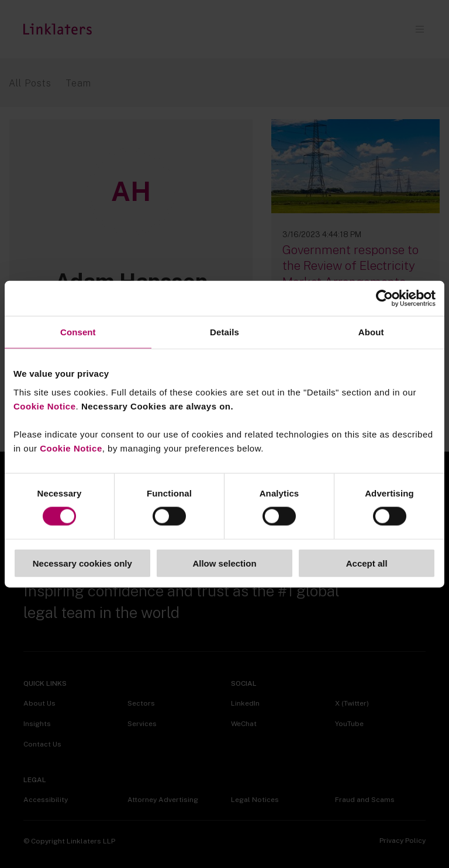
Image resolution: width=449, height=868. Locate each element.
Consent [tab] (78, 332)
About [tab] (371, 332)
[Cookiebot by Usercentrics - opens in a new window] (384, 298)
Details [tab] (224, 332)
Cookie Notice (45, 406)
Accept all (367, 563)
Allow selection (224, 563)
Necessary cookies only (82, 563)
